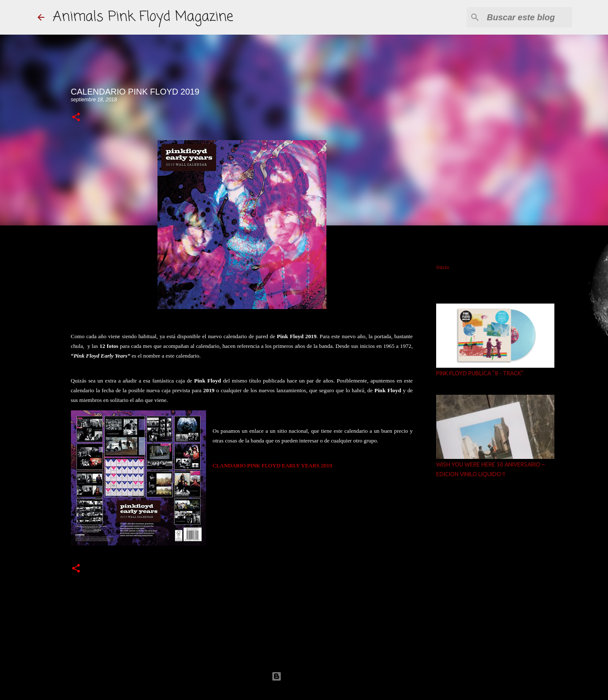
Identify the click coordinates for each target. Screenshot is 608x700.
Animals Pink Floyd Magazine (143, 17)
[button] (76, 118)
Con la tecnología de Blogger (304, 676)
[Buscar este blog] (528, 17)
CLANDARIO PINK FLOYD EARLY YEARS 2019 (273, 465)
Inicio (443, 267)
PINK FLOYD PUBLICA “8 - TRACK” (480, 373)
